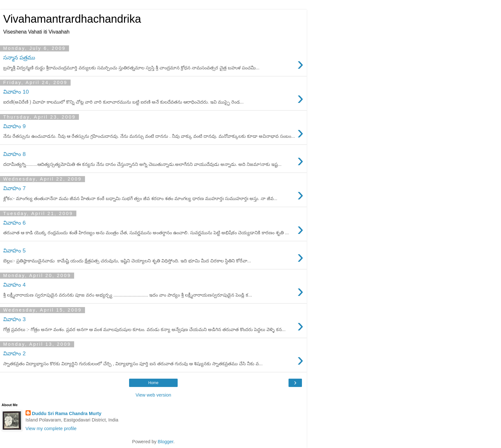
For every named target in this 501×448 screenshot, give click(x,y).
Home (153, 383)
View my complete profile (51, 429)
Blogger (166, 442)
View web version (153, 395)
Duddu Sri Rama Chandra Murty (67, 413)
